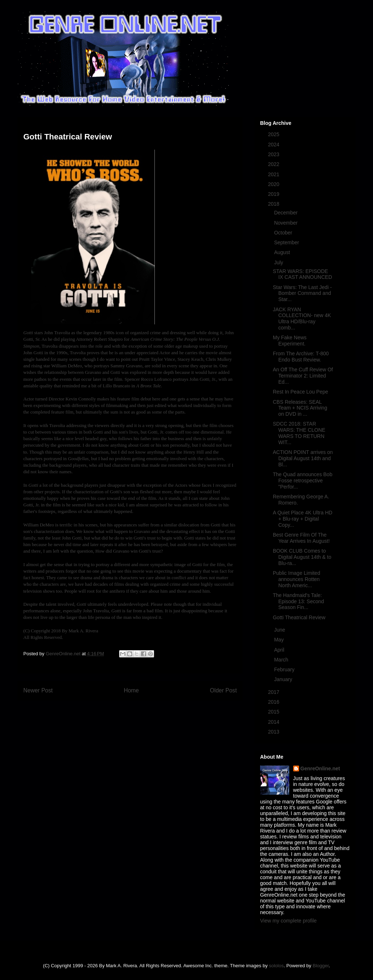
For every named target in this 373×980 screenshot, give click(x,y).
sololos (276, 966)
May (279, 640)
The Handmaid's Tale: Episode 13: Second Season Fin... (298, 601)
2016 (274, 702)
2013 (274, 732)
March (282, 660)
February (285, 669)
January (284, 679)
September (287, 242)
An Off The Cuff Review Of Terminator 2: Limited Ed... (303, 376)
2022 (274, 164)
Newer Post (38, 690)
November (286, 223)
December (286, 213)
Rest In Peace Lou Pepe (301, 392)
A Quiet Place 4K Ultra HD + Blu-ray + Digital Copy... (303, 519)
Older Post (223, 690)
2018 (274, 204)
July (279, 262)
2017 (274, 692)
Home (131, 690)
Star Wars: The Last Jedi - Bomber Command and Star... (302, 293)
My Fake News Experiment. (290, 341)
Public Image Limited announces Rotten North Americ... (297, 579)
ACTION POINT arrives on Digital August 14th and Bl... (303, 458)
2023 (274, 154)
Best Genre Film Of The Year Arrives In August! (301, 538)
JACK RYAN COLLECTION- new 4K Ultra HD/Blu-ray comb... (302, 319)
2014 (274, 722)
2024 (274, 145)
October (284, 233)
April (280, 650)
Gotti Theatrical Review (299, 617)
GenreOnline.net (320, 768)
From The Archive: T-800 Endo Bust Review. (301, 357)
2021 (274, 174)
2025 (274, 134)
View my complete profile (288, 921)
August (282, 252)
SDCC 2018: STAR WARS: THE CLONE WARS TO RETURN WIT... (299, 433)
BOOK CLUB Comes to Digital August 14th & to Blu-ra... (302, 557)
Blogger (321, 966)
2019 (274, 194)
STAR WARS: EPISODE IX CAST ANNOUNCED (303, 274)
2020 (274, 184)
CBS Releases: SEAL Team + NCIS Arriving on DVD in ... (300, 408)
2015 (274, 712)
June (280, 630)
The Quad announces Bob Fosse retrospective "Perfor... (303, 481)
